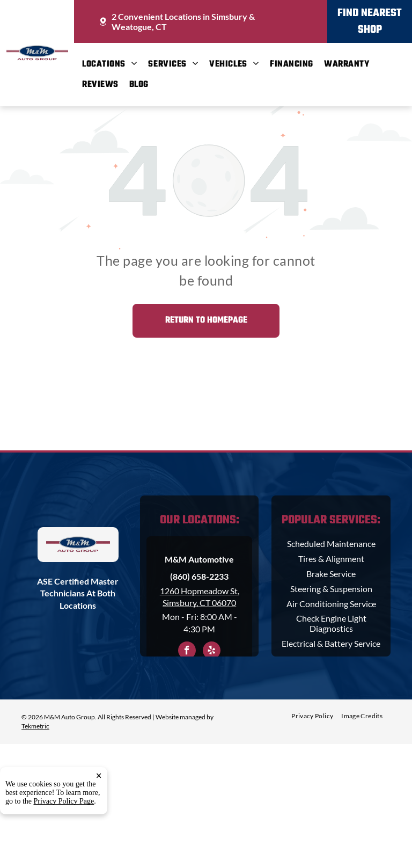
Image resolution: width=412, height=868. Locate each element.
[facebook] (187, 652)
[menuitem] (115, 65)
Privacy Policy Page (64, 845)
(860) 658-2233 (199, 576)
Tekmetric (35, 726)
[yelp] (212, 652)
